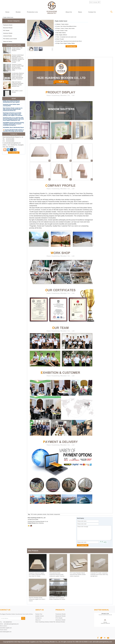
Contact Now (14, 153)
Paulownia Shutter (8, 25)
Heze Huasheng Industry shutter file (45, 622)
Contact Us (92, 12)
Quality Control (39, 616)
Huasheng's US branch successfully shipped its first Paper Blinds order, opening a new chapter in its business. (13, 115)
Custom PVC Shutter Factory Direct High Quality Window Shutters (18, 49)
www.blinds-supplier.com (6, 628)
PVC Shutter (6, 31)
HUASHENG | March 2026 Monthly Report (13, 128)
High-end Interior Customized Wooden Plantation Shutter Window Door (18, 84)
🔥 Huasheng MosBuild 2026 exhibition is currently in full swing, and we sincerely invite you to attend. (13, 131)
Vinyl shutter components (53, 514)
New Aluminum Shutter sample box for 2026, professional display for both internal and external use (13, 110)
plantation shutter (42, 514)
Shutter (18, 12)
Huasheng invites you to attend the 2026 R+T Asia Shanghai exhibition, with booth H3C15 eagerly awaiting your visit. (13, 119)
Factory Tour (39, 614)
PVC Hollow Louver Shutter (10, 39)
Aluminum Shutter (8, 33)
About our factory (8, 41)
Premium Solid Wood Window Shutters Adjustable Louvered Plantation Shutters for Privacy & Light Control (18, 59)
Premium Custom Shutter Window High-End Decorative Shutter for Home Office (18, 68)
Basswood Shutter (8, 28)
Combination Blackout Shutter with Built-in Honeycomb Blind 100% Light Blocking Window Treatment (18, 76)
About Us (69, 12)
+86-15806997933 (7, 622)
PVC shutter (34, 514)
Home (7, 12)
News (80, 12)
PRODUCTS (60, 610)
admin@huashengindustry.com (11, 624)
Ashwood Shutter (8, 36)
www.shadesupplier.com (6, 632)
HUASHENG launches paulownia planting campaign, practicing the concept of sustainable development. (13, 124)
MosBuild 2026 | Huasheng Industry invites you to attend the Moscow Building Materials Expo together (12, 101)
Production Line (32, 12)
